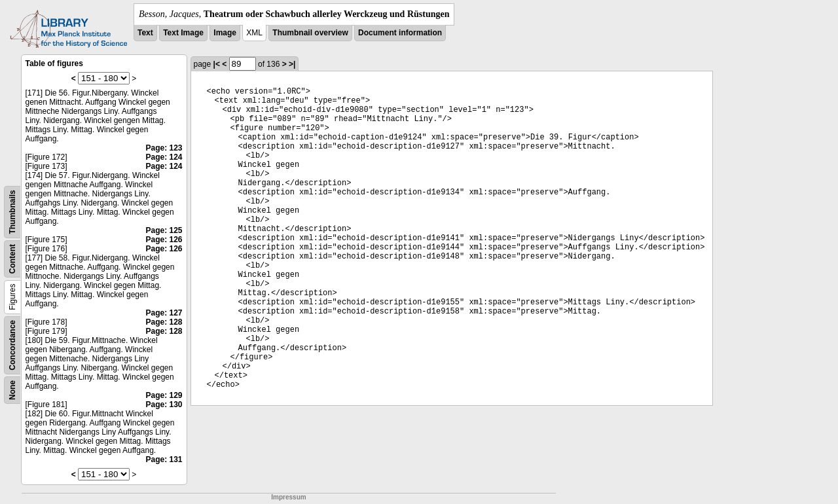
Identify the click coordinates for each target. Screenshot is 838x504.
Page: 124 (164, 157)
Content (12, 259)
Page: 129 (164, 395)
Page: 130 (164, 405)
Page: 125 (164, 230)
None (12, 390)
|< (217, 64)
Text (145, 33)
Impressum (288, 497)
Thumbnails (12, 212)
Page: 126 (164, 240)
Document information (400, 33)
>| (292, 64)
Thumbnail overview (310, 33)
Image (225, 33)
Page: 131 (164, 459)
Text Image (183, 33)
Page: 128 (164, 322)
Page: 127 (164, 313)
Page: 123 (164, 148)
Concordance (12, 345)
